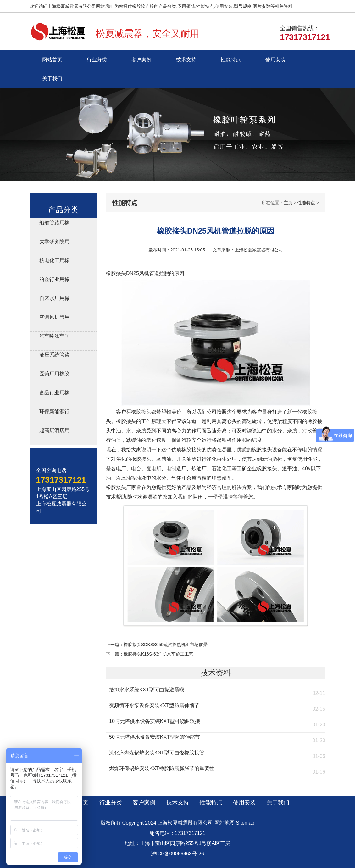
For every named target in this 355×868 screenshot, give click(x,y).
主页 (288, 203)
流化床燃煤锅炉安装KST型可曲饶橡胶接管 (157, 753)
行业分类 (97, 60)
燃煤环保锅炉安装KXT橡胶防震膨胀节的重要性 (162, 768)
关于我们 (52, 79)
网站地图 (225, 823)
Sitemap (245, 823)
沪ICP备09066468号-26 (177, 854)
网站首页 (52, 60)
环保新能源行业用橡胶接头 (54, 412)
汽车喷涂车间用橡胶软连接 (54, 337)
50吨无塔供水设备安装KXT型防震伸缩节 (155, 737)
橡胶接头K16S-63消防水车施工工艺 (158, 654)
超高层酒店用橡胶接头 (54, 431)
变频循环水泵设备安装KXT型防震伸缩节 (154, 705)
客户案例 (141, 60)
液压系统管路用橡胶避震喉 (54, 356)
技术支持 (186, 60)
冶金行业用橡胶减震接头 (54, 280)
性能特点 (231, 60)
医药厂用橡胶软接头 (54, 375)
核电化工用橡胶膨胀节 (54, 261)
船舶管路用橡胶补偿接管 (54, 224)
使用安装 (275, 60)
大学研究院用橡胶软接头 (54, 242)
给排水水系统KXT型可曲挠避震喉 (147, 690)
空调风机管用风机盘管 (54, 318)
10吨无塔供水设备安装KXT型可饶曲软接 (155, 721)
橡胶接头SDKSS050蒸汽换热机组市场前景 (166, 645)
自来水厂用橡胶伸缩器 (54, 299)
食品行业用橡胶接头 (54, 394)
